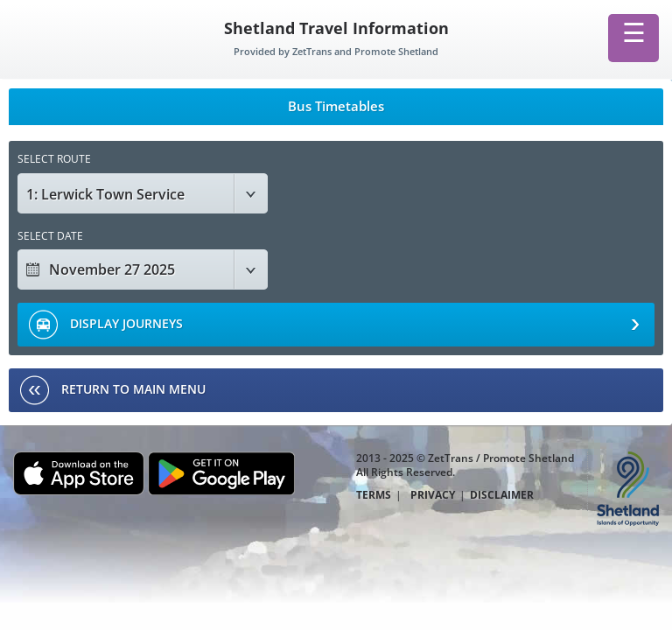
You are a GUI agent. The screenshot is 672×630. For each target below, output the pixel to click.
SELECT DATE (50, 236)
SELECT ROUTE (54, 159)
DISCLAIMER (502, 495)
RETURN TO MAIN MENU (113, 390)
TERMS (374, 495)
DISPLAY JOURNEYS (334, 325)
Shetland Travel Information (336, 28)
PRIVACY (433, 495)
